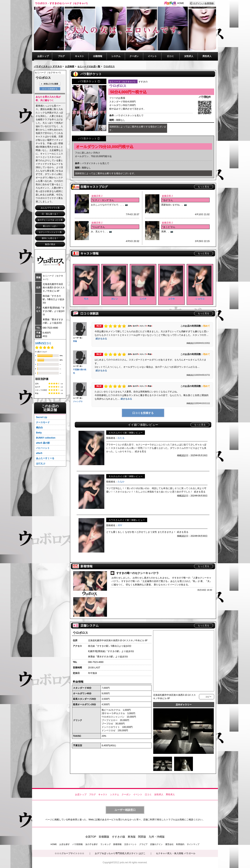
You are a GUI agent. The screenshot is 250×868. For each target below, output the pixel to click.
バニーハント (43, 448)
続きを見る (141, 451)
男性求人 (207, 56)
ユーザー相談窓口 (125, 810)
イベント (152, 56)
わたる (121, 438)
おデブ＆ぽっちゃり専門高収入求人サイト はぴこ (120, 853)
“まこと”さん (169, 227)
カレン (115, 299)
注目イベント (131, 844)
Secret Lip (42, 417)
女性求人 (189, 56)
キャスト (79, 56)
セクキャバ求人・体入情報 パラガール (176, 853)
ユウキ (171, 299)
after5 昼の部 (43, 443)
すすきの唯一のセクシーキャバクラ (138, 573)
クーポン (134, 56)
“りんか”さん (98, 227)
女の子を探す (92, 844)
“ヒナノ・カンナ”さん (103, 200)
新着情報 (117, 844)
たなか (121, 482)
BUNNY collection (46, 438)
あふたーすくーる (45, 458)
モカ (86, 299)
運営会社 (169, 844)
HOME (181, 3)
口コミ (171, 56)
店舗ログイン (156, 844)
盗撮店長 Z (97, 196)
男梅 (75, 341)
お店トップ (43, 56)
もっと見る (204, 187)
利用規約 (180, 844)
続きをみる (101, 339)
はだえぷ (41, 463)
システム (116, 56)
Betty (39, 433)
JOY (120, 525)
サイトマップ (193, 844)
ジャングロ (78, 401)
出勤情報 (98, 56)
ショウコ (200, 299)
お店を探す (65, 844)
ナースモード (43, 422)
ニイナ (143, 299)
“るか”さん (168, 200)
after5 (39, 453)
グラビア (143, 844)
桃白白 (39, 428)
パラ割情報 (77, 844)
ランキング (106, 844)
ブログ (61, 56)
